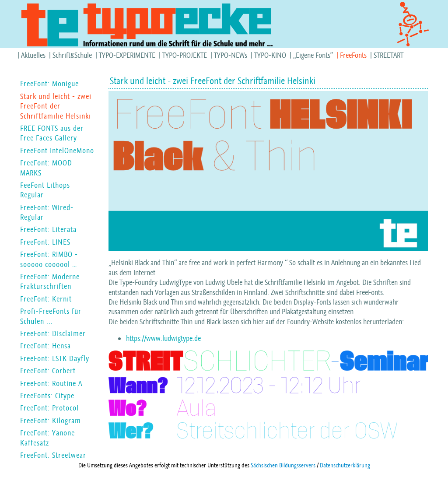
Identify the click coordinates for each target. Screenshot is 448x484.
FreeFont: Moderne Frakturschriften (50, 281)
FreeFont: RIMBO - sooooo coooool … (49, 259)
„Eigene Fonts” (313, 55)
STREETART (388, 55)
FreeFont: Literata (48, 229)
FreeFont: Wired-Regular (47, 212)
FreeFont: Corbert (48, 371)
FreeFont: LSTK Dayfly (55, 358)
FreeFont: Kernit (46, 299)
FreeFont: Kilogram (51, 421)
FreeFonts (353, 55)
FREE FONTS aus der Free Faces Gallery (52, 133)
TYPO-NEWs (231, 55)
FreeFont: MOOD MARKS (46, 168)
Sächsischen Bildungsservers (283, 465)
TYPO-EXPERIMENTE (127, 55)
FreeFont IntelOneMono (57, 151)
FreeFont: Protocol (49, 408)
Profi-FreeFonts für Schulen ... (51, 316)
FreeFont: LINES (45, 242)
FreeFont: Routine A (51, 383)
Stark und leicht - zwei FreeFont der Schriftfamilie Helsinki (56, 106)
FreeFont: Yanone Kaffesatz (47, 438)
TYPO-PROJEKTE (185, 55)
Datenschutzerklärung (345, 465)
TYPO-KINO (270, 55)
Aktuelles (33, 55)
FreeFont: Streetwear (53, 455)
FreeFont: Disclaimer (53, 333)
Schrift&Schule (72, 55)
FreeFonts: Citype (47, 396)
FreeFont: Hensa (45, 346)
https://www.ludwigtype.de (163, 338)
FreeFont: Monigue (49, 84)
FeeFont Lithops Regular (45, 190)
